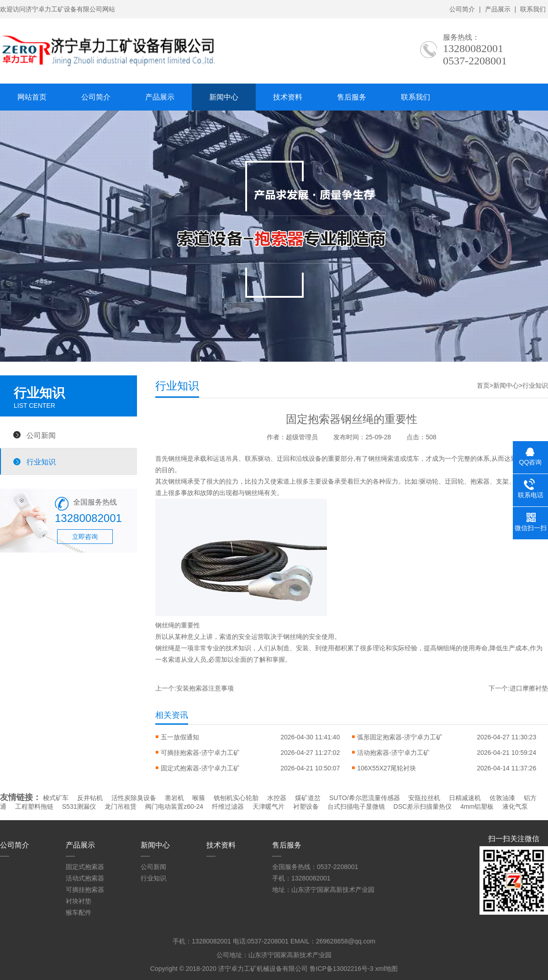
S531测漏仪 (79, 806)
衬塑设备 (306, 806)
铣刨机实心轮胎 (236, 798)
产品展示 (498, 9)
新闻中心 (224, 97)
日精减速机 (465, 798)
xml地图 (386, 969)
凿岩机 (174, 798)
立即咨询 (85, 537)
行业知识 (41, 462)
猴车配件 (79, 912)
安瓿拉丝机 (424, 798)
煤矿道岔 (308, 798)
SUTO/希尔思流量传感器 (365, 798)
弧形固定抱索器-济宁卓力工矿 (400, 737)
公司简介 (462, 9)
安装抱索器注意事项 (205, 688)
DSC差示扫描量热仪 (423, 806)
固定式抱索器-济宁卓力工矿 (200, 768)
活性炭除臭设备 (134, 798)
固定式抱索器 (85, 867)
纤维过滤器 (228, 806)
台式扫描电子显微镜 (356, 806)
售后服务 (352, 97)
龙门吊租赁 (121, 806)
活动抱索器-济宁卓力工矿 (393, 753)
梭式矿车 (56, 798)
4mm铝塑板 (477, 806)
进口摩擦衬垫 (529, 688)
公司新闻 (41, 435)
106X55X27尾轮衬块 (387, 768)
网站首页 (32, 97)
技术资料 (288, 97)
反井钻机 (90, 798)
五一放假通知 (180, 737)
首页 (483, 385)
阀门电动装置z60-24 (174, 806)
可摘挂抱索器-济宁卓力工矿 (200, 753)
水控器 (277, 798)
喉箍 (199, 798)
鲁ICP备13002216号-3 (342, 969)
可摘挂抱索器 (85, 890)
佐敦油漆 (502, 798)
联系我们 (533, 9)
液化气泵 (515, 806)
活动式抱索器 (85, 878)
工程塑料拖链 (34, 806)
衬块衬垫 (79, 901)
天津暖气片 (269, 806)
